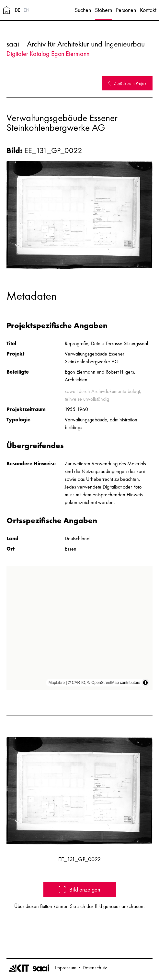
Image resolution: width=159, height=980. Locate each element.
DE (17, 10)
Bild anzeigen (79, 889)
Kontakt (148, 10)
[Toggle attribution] (145, 683)
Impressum (66, 968)
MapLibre (57, 683)
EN (27, 10)
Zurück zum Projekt (127, 83)
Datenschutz (95, 968)
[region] (79, 628)
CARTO (79, 683)
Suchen (83, 10)
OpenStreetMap (105, 683)
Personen (126, 10)
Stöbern (103, 10)
